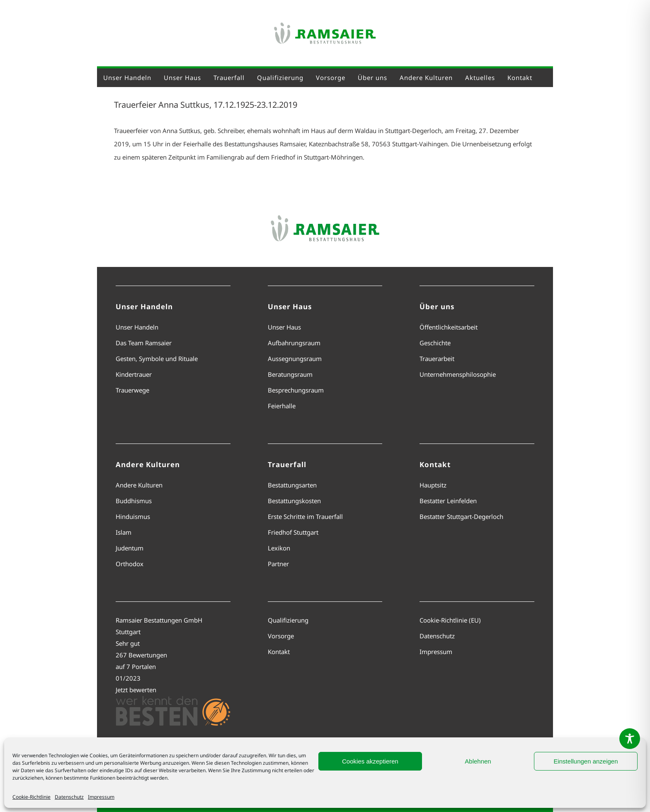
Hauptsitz (433, 485)
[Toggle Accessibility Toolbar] (630, 739)
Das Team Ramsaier (144, 343)
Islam (124, 532)
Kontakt (279, 652)
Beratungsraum (290, 374)
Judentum (130, 548)
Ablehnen (478, 761)
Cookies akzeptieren (370, 761)
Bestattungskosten (294, 501)
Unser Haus (284, 327)
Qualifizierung (288, 620)
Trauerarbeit (437, 359)
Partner (278, 564)
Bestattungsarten (292, 485)
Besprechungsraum (296, 390)
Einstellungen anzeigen (586, 761)
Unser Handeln (137, 327)
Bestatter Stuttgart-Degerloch (461, 516)
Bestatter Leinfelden (448, 501)
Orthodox (130, 564)
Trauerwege (132, 390)
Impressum (101, 797)
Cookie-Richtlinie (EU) (450, 620)
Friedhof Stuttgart (293, 532)
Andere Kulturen (139, 485)
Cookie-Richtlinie (32, 797)
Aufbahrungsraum (294, 343)
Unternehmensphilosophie (458, 374)
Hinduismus (133, 516)
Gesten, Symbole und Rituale (157, 359)
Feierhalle (282, 406)
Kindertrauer (134, 374)
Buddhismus (134, 501)
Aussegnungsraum (295, 359)
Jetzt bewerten (136, 690)
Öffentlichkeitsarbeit (449, 327)
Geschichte (435, 343)
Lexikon (279, 548)
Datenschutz (69, 797)
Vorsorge (281, 636)
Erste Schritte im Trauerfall (305, 516)
